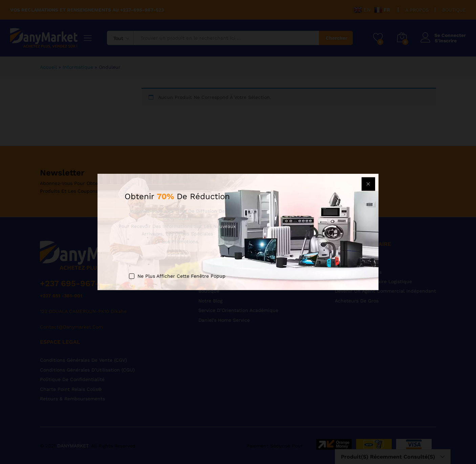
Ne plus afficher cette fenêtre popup (181, 276)
